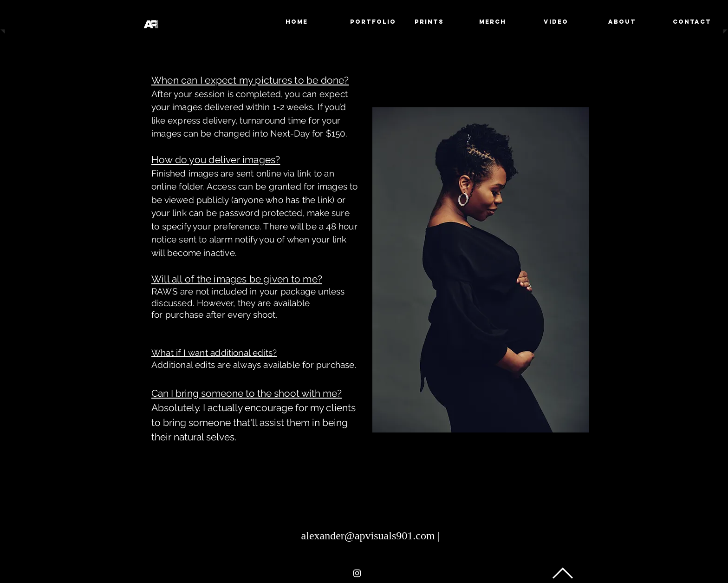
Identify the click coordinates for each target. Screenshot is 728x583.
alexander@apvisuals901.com (368, 536)
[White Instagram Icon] (357, 573)
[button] (373, 22)
